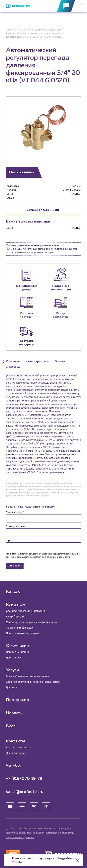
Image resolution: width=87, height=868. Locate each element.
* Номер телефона (16, 526)
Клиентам (16, 605)
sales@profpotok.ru (25, 792)
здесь (16, 862)
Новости (14, 713)
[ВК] (34, 806)
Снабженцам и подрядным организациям (31, 622)
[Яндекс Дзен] (22, 806)
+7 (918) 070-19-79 (24, 779)
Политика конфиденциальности (26, 833)
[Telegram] (46, 806)
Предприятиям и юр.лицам (22, 633)
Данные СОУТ (14, 658)
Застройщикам (15, 617)
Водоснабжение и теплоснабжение (28, 676)
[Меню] (79, 6)
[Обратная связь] (66, 6)
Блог (11, 726)
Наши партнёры (16, 753)
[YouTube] (10, 806)
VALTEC (76, 194)
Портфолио (17, 700)
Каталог (14, 592)
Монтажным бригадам (19, 628)
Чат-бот (14, 765)
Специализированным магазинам (27, 611)
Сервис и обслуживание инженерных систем (34, 682)
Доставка (12, 687)
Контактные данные (18, 747)
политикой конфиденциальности (52, 557)
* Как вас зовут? (15, 513)
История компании (17, 652)
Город (9, 540)
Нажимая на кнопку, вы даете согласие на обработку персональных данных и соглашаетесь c (43, 556)
